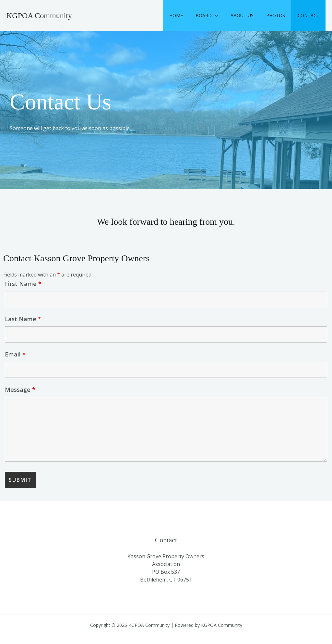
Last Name (23, 319)
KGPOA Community (39, 16)
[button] (227, 16)
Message (20, 390)
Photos (281, 15)
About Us (251, 15)
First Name (23, 284)
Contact (310, 15)
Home (192, 15)
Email (15, 354)
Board (219, 16)
